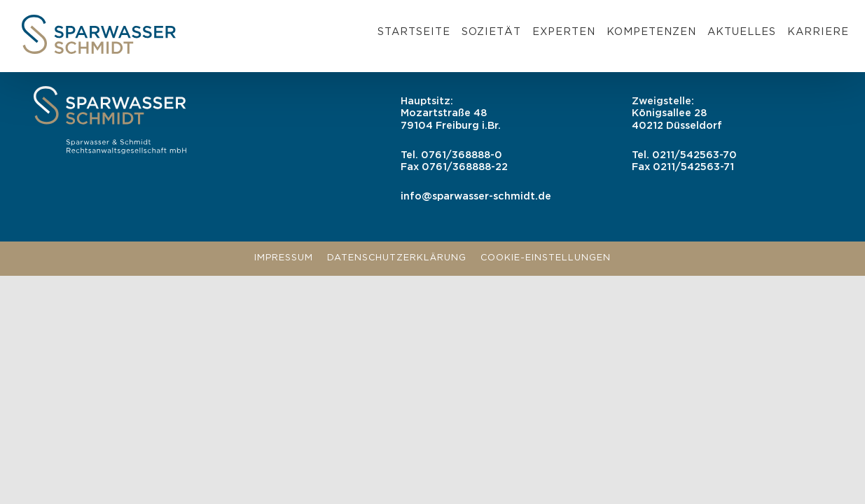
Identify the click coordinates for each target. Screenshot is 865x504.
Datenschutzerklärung (397, 258)
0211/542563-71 (693, 167)
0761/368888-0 (462, 155)
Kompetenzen (651, 32)
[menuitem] (414, 34)
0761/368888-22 (465, 167)
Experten (564, 32)
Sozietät (491, 32)
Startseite (414, 32)
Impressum (284, 258)
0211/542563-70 (694, 155)
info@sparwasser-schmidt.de (476, 196)
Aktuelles (742, 32)
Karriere (818, 32)
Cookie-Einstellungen (546, 258)
